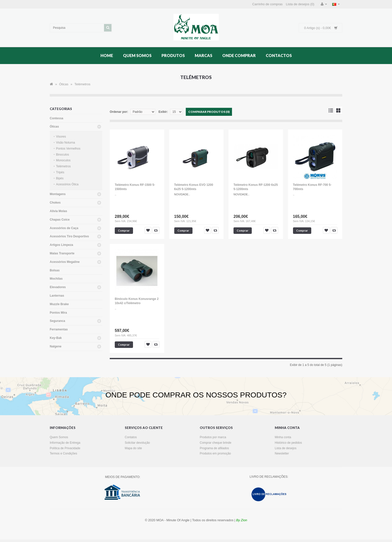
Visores (61, 137)
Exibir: (163, 112)
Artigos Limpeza (61, 245)
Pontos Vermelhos (68, 149)
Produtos (173, 55)
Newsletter (282, 453)
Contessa (56, 118)
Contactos (279, 55)
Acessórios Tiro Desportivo (69, 236)
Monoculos (63, 160)
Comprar (124, 230)
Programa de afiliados (214, 448)
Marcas (203, 55)
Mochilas (56, 279)
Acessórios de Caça (64, 228)
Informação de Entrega (65, 443)
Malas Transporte (62, 253)
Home (107, 55)
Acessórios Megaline (65, 262)
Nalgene (56, 346)
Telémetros (82, 84)
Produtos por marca (213, 437)
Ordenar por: (119, 112)
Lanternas (57, 296)
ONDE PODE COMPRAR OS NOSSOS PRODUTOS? (196, 395)
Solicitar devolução (137, 443)
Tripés (60, 172)
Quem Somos (137, 55)
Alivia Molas (58, 211)
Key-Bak (56, 338)
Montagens (58, 194)
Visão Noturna (65, 143)
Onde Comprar (239, 55)
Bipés (60, 178)
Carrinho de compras (267, 4)
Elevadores (58, 287)
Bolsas (55, 270)
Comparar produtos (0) (209, 112)
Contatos (131, 437)
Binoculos (62, 155)
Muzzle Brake (59, 304)
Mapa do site (133, 448)
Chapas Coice (60, 220)
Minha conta (283, 437)
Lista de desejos (286, 448)
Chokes (55, 203)
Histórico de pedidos (288, 443)
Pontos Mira (58, 313)
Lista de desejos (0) (300, 4)
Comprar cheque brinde (215, 443)
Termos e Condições (63, 453)
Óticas (64, 84)
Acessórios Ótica (67, 184)
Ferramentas (59, 329)
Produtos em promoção (215, 453)
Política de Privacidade (65, 448)
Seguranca (57, 321)
